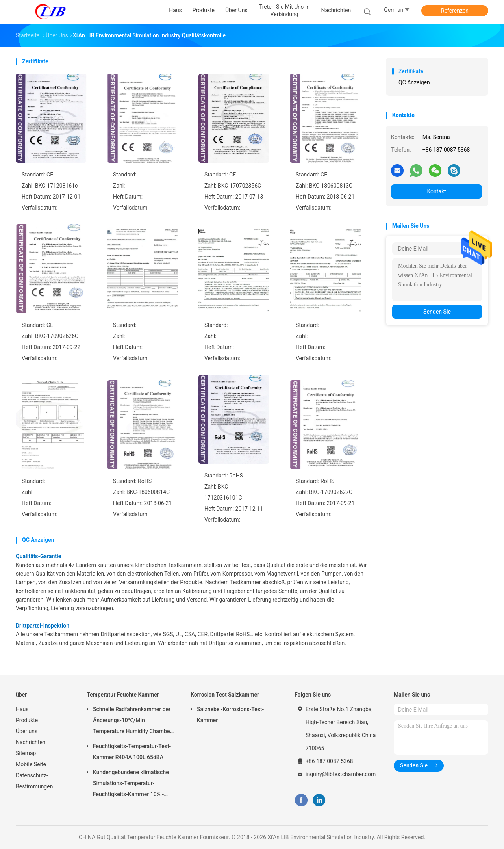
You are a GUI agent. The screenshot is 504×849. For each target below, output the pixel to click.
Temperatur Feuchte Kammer (123, 695)
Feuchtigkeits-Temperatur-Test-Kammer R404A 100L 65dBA (132, 752)
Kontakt (436, 191)
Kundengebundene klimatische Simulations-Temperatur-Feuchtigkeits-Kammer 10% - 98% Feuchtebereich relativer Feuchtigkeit (131, 784)
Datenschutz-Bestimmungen (34, 781)
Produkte (27, 720)
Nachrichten (31, 742)
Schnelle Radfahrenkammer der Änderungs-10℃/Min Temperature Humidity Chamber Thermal (132, 721)
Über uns (27, 731)
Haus (22, 709)
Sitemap (26, 753)
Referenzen (455, 11)
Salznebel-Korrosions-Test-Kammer (230, 715)
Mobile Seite (31, 764)
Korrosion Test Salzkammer (225, 695)
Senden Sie (437, 312)
